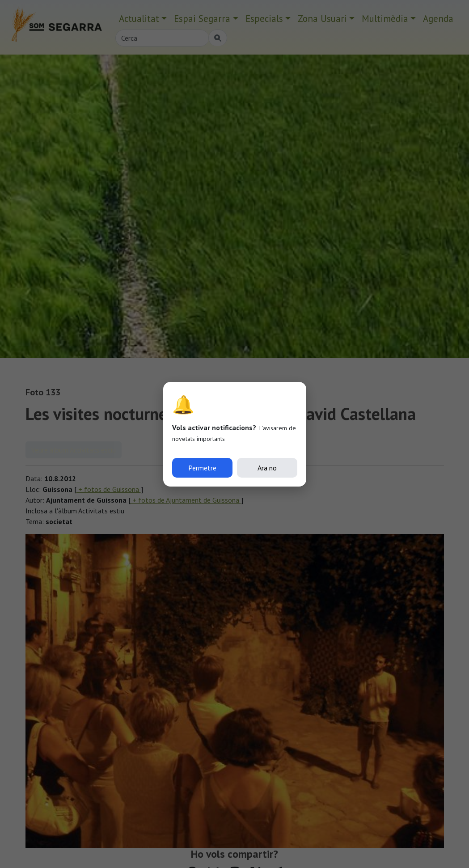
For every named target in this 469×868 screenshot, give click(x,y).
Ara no (267, 468)
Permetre (202, 468)
